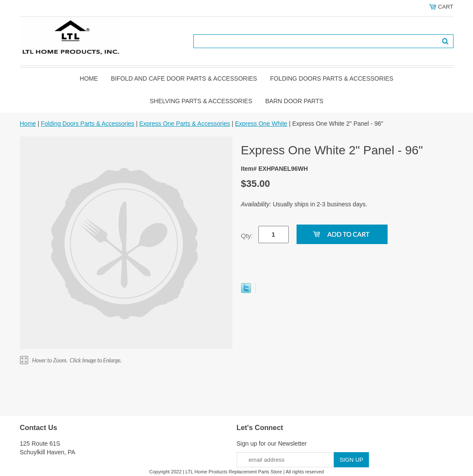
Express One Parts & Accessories (184, 124)
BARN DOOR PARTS (294, 101)
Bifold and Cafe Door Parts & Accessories (184, 78)
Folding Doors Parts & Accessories (332, 78)
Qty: (247, 236)
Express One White (261, 124)
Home (89, 78)
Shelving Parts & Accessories (201, 101)
